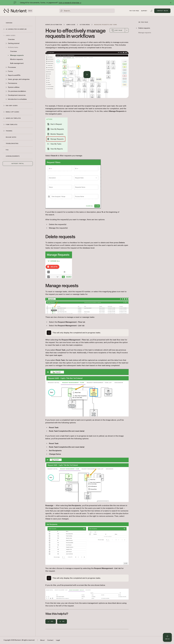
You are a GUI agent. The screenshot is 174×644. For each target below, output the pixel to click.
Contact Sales (162, 11)
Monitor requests (17, 59)
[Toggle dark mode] (151, 11)
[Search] (87, 11)
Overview (9, 23)
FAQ (7, 150)
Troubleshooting (12, 143)
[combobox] (127, 30)
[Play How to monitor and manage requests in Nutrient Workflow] (87, 75)
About (42, 640)
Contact (50, 640)
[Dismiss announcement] (171, 3)
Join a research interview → (70, 3)
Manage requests (17, 55)
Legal (58, 640)
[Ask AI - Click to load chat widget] (167, 637)
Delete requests (144, 28)
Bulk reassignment (17, 63)
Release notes (11, 137)
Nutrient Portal (18, 164)
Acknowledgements (13, 156)
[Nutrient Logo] (18, 11)
